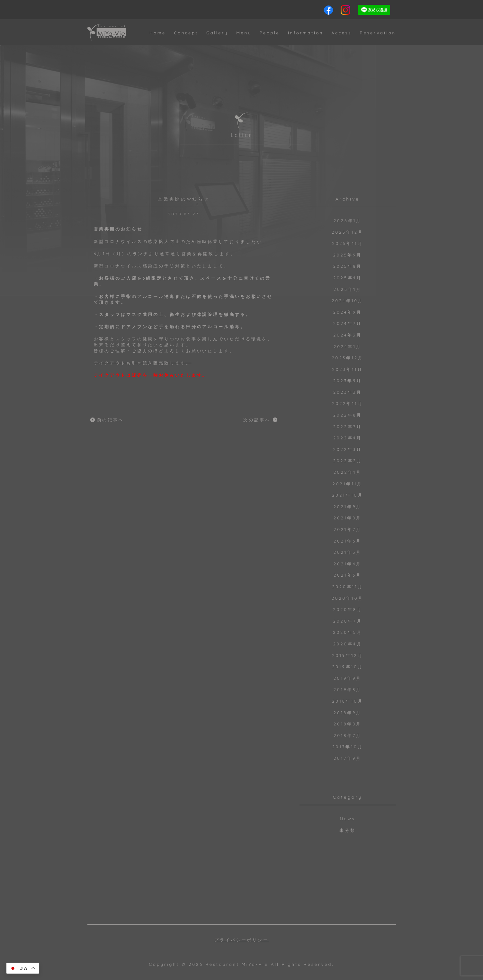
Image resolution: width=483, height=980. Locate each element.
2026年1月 (348, 220)
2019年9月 (348, 678)
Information (306, 33)
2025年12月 (347, 232)
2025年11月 (347, 243)
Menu (244, 33)
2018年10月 (348, 701)
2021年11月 (348, 484)
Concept (186, 33)
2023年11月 (348, 369)
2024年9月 (348, 312)
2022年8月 (348, 415)
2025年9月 (348, 255)
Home (158, 33)
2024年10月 (348, 301)
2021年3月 (348, 575)
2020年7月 (348, 621)
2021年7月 (348, 529)
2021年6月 (348, 541)
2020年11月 (348, 587)
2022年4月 (348, 438)
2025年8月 (348, 266)
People (270, 33)
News (347, 819)
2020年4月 (347, 644)
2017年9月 (348, 758)
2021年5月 (348, 552)
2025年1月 (348, 289)
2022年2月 (348, 461)
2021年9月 (348, 507)
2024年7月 (348, 323)
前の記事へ (111, 420)
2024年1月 (348, 346)
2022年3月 (348, 449)
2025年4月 (348, 278)
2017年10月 (347, 747)
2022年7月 (348, 427)
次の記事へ (257, 420)
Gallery (217, 33)
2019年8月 (348, 689)
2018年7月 (348, 735)
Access (341, 33)
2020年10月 (348, 598)
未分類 (348, 830)
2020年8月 (347, 609)
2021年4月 (348, 564)
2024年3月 (348, 335)
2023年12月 (347, 358)
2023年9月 (348, 381)
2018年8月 (348, 724)
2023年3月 (348, 392)
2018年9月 (348, 713)
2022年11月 (347, 403)
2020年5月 (347, 632)
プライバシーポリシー (241, 940)
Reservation (378, 33)
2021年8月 (348, 518)
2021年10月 (348, 495)
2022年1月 (348, 472)
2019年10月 (348, 667)
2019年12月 (347, 655)
